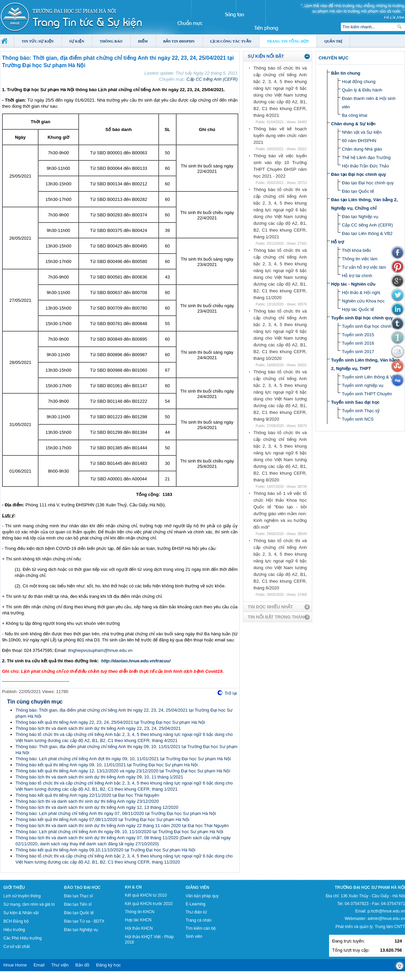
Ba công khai (355, 115)
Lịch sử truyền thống (22, 896)
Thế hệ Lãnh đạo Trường (366, 157)
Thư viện (60, 965)
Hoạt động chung (359, 82)
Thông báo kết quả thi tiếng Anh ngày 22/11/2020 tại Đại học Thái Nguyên (87, 795)
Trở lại (231, 693)
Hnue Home (15, 965)
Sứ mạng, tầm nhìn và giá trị (29, 904)
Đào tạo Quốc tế (358, 191)
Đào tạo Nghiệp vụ (360, 217)
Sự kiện (77, 41)
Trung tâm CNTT (390, 927)
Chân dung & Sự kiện (353, 124)
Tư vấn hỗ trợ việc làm (364, 267)
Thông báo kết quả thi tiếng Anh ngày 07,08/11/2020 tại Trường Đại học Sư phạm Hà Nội (102, 819)
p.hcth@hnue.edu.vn (386, 911)
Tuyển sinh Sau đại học (355, 402)
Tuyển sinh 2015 (358, 335)
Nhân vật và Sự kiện (362, 132)
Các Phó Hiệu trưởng (22, 938)
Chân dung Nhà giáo (362, 149)
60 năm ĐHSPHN (359, 141)
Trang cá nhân (199, 920)
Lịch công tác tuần (231, 41)
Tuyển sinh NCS (358, 419)
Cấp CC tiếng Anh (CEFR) (212, 79)
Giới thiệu (14, 888)
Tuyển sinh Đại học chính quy (362, 318)
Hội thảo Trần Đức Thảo (366, 166)
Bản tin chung (346, 73)
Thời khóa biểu (356, 250)
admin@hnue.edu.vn (386, 919)
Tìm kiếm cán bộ (201, 928)
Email (39, 965)
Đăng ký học (109, 965)
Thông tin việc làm (360, 259)
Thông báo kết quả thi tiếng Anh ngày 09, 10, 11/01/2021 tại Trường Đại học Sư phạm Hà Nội (107, 765)
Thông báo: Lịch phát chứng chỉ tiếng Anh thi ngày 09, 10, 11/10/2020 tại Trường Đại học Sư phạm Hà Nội (119, 832)
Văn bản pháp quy (202, 896)
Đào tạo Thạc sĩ (78, 896)
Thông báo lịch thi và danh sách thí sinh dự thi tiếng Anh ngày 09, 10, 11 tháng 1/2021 (99, 777)
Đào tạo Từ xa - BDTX (84, 921)
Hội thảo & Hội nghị (361, 293)
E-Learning (196, 904)
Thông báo (111, 41)
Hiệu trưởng (14, 930)
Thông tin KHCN (140, 912)
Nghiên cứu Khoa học (363, 301)
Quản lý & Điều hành (362, 90)
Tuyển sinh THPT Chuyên (367, 394)
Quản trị (333, 41)
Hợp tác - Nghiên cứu (353, 284)
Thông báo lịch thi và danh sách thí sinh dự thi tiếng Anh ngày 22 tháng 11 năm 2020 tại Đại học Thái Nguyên (122, 826)
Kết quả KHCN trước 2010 (149, 904)
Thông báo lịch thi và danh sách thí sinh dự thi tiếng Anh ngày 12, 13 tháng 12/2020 (97, 807)
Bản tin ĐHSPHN (179, 41)
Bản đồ (82, 965)
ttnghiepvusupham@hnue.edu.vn (100, 650)
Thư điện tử (196, 912)
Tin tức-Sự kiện (38, 41)
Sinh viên (194, 936)
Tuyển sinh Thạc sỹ (361, 411)
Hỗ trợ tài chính (357, 276)
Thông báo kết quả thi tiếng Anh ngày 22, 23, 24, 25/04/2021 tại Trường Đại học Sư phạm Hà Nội (110, 722)
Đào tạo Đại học (82, 888)
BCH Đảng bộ (16, 921)
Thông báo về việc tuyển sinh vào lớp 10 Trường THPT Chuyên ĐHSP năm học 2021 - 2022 (280, 166)
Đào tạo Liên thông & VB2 (367, 233)
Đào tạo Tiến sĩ (78, 904)
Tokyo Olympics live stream (24, 978)
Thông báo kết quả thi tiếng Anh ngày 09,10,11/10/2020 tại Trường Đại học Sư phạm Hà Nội (105, 850)
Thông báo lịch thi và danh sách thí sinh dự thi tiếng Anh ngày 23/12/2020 (87, 801)
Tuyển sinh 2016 (358, 343)
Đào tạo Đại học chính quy (359, 174)
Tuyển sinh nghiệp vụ (363, 385)
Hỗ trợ (337, 242)
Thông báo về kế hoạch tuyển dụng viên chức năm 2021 (280, 136)
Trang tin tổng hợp (288, 41)
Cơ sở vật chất (17, 947)
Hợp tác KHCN (138, 920)
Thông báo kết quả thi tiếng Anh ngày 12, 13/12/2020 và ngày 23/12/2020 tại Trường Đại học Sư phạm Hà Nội (123, 771)
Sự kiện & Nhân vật (21, 913)
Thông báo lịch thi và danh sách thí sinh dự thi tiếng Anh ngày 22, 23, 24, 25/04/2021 (98, 728)
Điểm (143, 41)
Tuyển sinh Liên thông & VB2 (370, 377)
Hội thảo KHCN (139, 928)
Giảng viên (197, 888)
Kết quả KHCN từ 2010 (146, 895)
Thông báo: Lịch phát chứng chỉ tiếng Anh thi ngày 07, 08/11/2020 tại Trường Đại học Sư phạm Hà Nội (116, 813)
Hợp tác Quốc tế (358, 309)
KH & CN (133, 887)
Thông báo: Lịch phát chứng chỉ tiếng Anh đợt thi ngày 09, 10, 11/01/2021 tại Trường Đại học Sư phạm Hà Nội (123, 759)
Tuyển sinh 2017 (358, 352)
